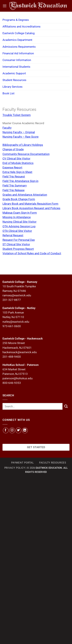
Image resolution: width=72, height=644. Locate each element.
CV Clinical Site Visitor (16, 158)
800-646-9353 (12, 383)
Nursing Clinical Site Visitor (19, 222)
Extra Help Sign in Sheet (17, 172)
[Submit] (66, 406)
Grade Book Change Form (19, 199)
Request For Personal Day (19, 240)
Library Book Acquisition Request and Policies (31, 208)
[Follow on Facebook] (6, 430)
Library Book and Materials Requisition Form (30, 204)
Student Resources (14, 80)
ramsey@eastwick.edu (17, 295)
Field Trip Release (13, 190)
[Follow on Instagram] (12, 430)
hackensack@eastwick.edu (20, 352)
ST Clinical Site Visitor (16, 244)
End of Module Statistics (18, 163)
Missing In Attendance (17, 217)
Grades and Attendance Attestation (25, 195)
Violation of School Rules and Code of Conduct (32, 253)
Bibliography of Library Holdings (23, 145)
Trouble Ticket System (17, 115)
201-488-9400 (12, 357)
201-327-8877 (12, 300)
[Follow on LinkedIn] (25, 430)
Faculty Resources (53, 463)
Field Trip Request (14, 176)
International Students (16, 67)
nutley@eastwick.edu (16, 322)
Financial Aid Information (18, 53)
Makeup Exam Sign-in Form (20, 213)
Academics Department (17, 40)
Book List (8, 93)
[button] (5, 6)
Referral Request (13, 235)
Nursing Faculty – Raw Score (20, 137)
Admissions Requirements (19, 47)
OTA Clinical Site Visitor (17, 231)
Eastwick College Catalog (19, 33)
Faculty (7, 128)
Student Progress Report (18, 249)
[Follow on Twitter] (18, 430)
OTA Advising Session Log (19, 226)
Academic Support (14, 73)
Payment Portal (22, 463)
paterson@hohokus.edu (17, 378)
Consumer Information (17, 60)
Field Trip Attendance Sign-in (20, 181)
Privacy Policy (15, 468)
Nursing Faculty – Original (19, 132)
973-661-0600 (12, 326)
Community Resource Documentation (26, 154)
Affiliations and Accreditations (21, 26)
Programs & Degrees (16, 20)
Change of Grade (13, 149)
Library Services (12, 87)
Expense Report (12, 167)
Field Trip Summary (15, 185)
